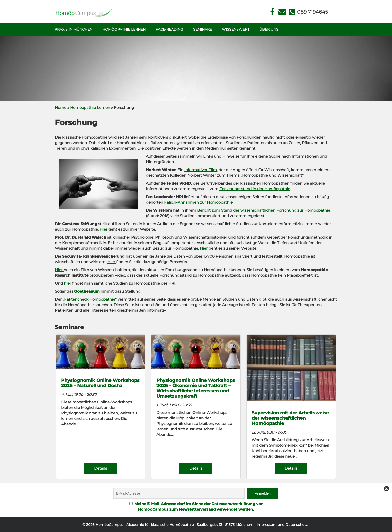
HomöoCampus (110, 525)
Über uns (269, 29)
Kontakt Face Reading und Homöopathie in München (282, 12)
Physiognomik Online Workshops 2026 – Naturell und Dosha (100, 383)
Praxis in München (74, 29)
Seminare (203, 29)
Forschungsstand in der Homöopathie (255, 189)
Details (101, 468)
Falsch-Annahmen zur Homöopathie (198, 202)
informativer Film (201, 170)
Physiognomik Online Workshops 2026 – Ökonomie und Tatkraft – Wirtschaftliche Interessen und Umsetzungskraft (196, 388)
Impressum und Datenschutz (282, 525)
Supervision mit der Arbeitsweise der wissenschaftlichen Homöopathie (290, 418)
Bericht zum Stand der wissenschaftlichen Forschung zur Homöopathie (264, 210)
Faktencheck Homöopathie (90, 299)
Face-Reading (169, 29)
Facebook (272, 12)
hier (68, 283)
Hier (104, 229)
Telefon (312, 12)
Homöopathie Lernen (124, 29)
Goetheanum (87, 291)
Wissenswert (236, 29)
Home (61, 108)
